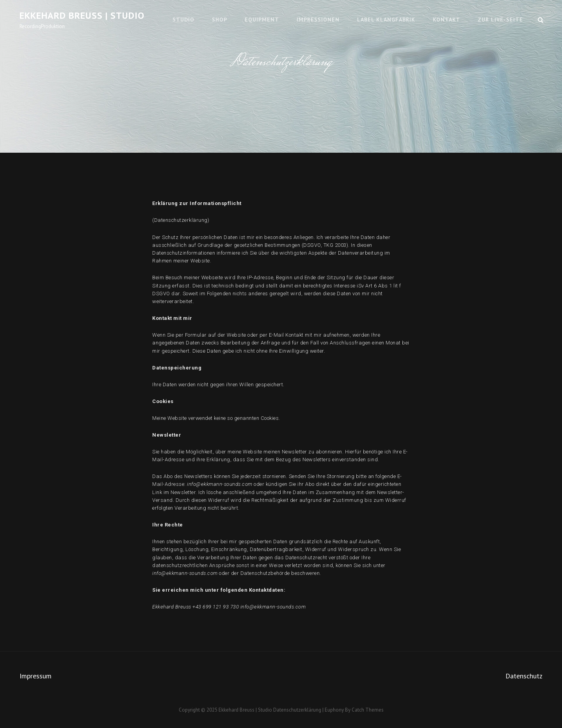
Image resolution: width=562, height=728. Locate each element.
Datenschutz (524, 676)
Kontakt (446, 20)
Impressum (36, 676)
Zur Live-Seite (500, 20)
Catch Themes (368, 710)
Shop (220, 20)
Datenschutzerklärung (297, 710)
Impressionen (318, 20)
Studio (183, 20)
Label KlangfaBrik (386, 20)
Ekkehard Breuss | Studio (82, 15)
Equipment (262, 20)
